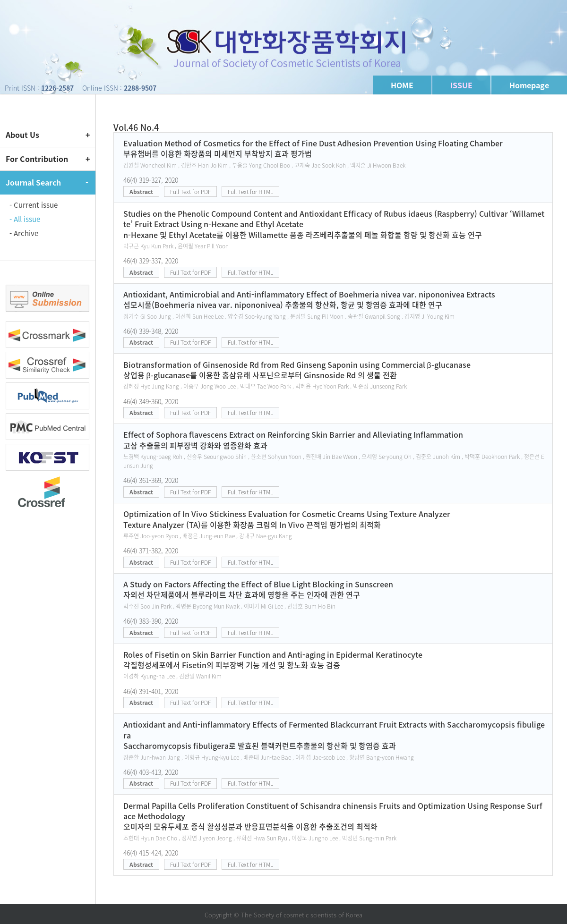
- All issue (25, 219)
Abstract (141, 192)
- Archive (24, 233)
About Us (22, 135)
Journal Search (33, 182)
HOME (402, 85)
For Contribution (37, 159)
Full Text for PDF (190, 192)
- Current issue (34, 205)
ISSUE (461, 85)
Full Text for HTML (250, 192)
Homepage (529, 85)
